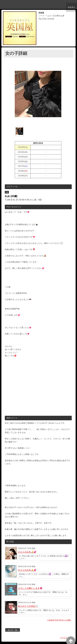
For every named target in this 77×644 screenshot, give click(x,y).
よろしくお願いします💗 (30, 588)
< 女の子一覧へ (13, 630)
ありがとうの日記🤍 (28, 606)
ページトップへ (67, 638)
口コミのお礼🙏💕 (27, 552)
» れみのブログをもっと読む (59, 620)
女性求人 (71, 8)
